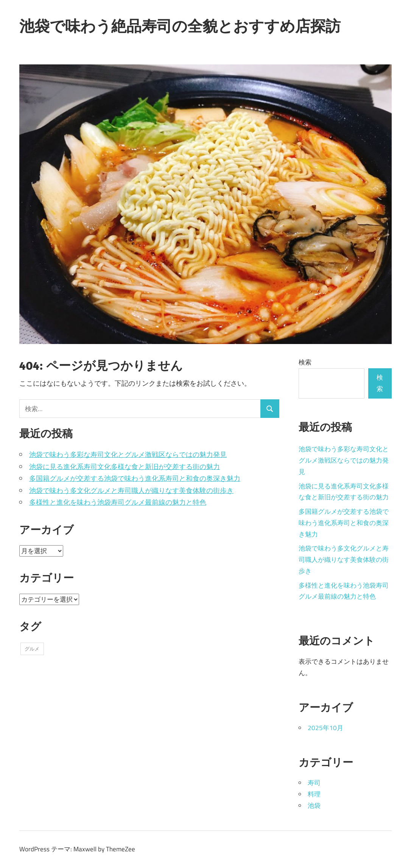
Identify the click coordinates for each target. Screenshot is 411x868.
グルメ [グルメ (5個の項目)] (32, 649)
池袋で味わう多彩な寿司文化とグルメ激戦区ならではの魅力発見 (128, 454)
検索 (305, 362)
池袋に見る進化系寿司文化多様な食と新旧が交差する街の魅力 (125, 467)
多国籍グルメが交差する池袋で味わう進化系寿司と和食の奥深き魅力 (135, 478)
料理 (314, 794)
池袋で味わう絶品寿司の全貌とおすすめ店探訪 (180, 26)
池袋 (314, 805)
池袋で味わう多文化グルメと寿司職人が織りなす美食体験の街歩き (131, 490)
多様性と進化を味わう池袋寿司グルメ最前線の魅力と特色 (118, 502)
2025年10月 (325, 728)
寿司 (314, 783)
